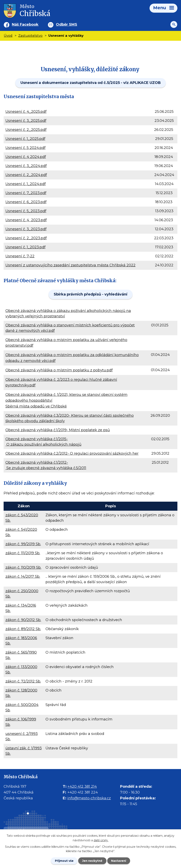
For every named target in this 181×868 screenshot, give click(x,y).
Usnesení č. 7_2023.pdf (26, 193)
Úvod (8, 36)
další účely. (101, 840)
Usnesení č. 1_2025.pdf (25, 139)
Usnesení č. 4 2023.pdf (26, 220)
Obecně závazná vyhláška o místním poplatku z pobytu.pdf (59, 370)
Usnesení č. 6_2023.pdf (26, 202)
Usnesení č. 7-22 (20, 256)
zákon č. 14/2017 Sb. (23, 577)
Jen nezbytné (92, 861)
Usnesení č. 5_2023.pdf (26, 211)
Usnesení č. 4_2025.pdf (26, 112)
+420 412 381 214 (82, 786)
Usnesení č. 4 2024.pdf (26, 157)
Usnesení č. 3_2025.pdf (26, 121)
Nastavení (120, 861)
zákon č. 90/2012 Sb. (23, 620)
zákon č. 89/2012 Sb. (23, 629)
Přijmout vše (63, 861)
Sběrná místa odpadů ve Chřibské (36, 406)
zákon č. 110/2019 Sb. (23, 567)
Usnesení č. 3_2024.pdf (26, 166)
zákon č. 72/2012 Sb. (23, 681)
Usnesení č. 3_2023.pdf (26, 229)
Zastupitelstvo (30, 36)
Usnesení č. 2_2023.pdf (26, 238)
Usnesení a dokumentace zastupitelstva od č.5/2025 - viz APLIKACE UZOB (91, 83)
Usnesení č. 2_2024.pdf (26, 175)
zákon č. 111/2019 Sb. (23, 553)
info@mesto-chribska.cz (89, 798)
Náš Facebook (25, 24)
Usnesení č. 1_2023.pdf (25, 247)
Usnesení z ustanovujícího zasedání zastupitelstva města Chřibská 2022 (70, 265)
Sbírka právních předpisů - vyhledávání (90, 294)
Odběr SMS (67, 24)
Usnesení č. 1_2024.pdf (26, 184)
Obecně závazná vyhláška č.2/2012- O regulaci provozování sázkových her (72, 453)
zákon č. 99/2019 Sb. (23, 544)
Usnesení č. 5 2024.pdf (25, 148)
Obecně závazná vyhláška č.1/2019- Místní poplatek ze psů (58, 430)
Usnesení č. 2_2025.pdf (26, 130)
